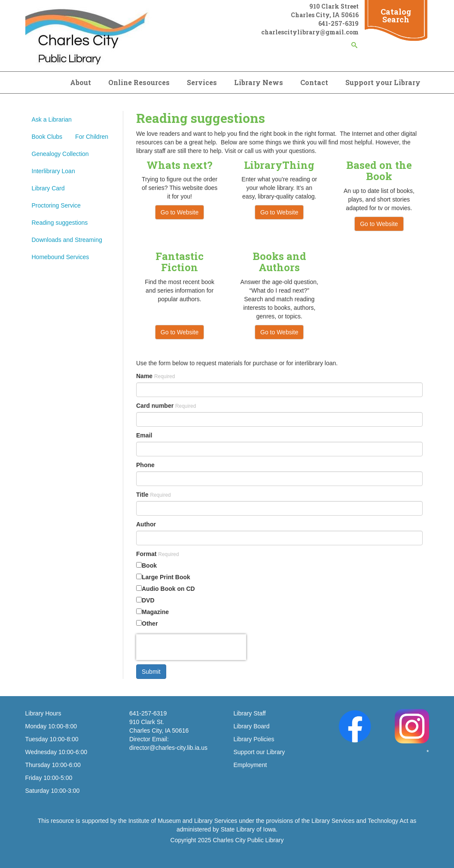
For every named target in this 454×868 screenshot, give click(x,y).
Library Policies (254, 739)
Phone (145, 465)
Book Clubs (47, 137)
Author (146, 524)
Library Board (252, 726)
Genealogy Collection (60, 154)
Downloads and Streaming (67, 240)
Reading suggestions (60, 223)
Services (202, 82)
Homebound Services (61, 257)
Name (155, 376)
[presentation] (191, 647)
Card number (166, 406)
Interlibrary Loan (53, 171)
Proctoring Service (56, 205)
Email (144, 435)
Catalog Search (396, 15)
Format (158, 554)
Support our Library (259, 752)
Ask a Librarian (52, 119)
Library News (259, 82)
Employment (250, 765)
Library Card (48, 188)
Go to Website (180, 212)
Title (154, 495)
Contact (314, 82)
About (81, 82)
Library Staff (250, 713)
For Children (92, 137)
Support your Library (383, 82)
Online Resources (139, 82)
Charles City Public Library (248, 840)
